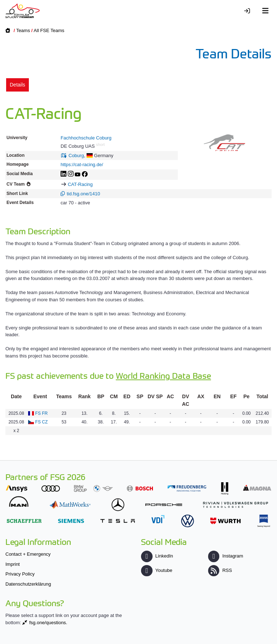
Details (17, 85)
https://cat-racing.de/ (82, 165)
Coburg (76, 156)
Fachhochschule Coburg (86, 138)
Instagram (226, 556)
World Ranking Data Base (163, 375)
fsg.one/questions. (48, 623)
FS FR (42, 413)
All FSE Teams (49, 30)
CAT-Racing (80, 184)
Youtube (157, 570)
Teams (23, 30)
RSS (220, 570)
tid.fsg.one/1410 (83, 194)
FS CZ (42, 422)
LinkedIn (157, 556)
